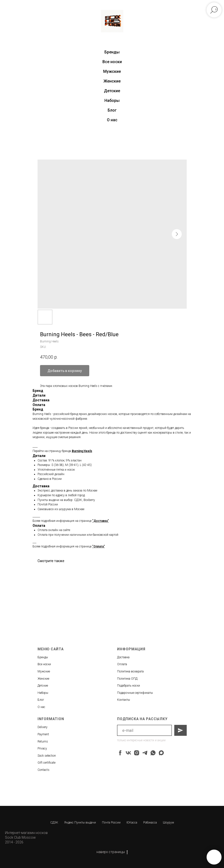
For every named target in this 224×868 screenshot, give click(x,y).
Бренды (43, 657)
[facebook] (120, 753)
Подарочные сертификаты (135, 693)
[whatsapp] (153, 753)
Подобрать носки (129, 686)
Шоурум (168, 823)
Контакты (124, 700)
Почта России (111, 823)
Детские (112, 91)
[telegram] (145, 753)
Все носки (112, 62)
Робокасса (150, 823)
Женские (112, 81)
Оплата (122, 664)
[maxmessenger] (161, 753)
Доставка (123, 657)
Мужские (112, 71)
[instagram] (137, 753)
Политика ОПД (127, 679)
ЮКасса (132, 823)
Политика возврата (130, 671)
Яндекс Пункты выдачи (80, 823)
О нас (112, 120)
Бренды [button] (112, 52)
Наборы (112, 101)
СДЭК (54, 823)
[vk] (128, 753)
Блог (112, 110)
